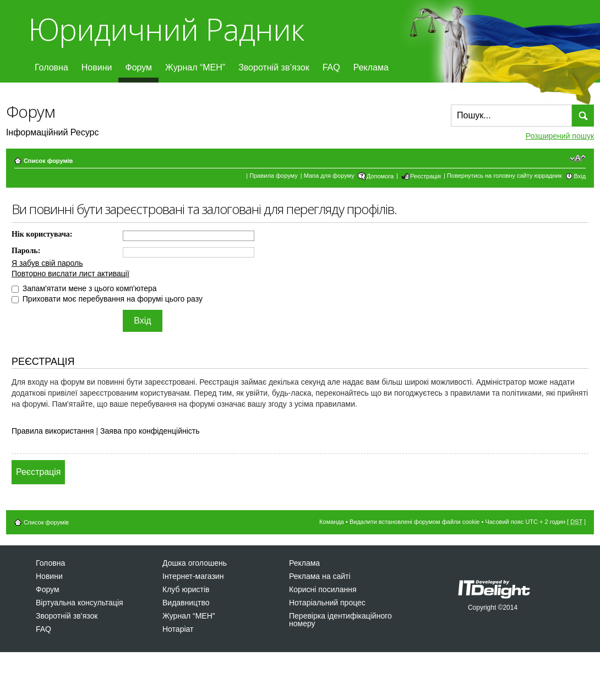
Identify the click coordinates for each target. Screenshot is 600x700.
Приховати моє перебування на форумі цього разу (107, 299)
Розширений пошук (560, 136)
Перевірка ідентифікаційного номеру (340, 620)
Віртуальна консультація (80, 603)
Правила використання (53, 431)
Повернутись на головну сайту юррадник (504, 176)
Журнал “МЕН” (195, 67)
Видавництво (186, 603)
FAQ (331, 67)
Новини (97, 67)
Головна (51, 67)
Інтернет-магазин (193, 576)
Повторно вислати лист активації (70, 274)
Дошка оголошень (195, 563)
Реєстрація (426, 176)
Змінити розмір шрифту (578, 158)
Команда (332, 522)
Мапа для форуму (329, 176)
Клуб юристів (186, 589)
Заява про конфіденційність (150, 431)
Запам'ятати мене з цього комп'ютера (84, 288)
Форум (138, 67)
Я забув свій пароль (47, 263)
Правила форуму (273, 176)
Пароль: (26, 251)
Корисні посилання (323, 589)
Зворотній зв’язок (274, 67)
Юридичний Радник (166, 29)
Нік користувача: (42, 234)
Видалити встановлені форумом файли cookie (415, 522)
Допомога (380, 176)
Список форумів (48, 161)
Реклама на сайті (320, 576)
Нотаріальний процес (327, 603)
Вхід (580, 176)
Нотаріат (178, 629)
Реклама (371, 67)
